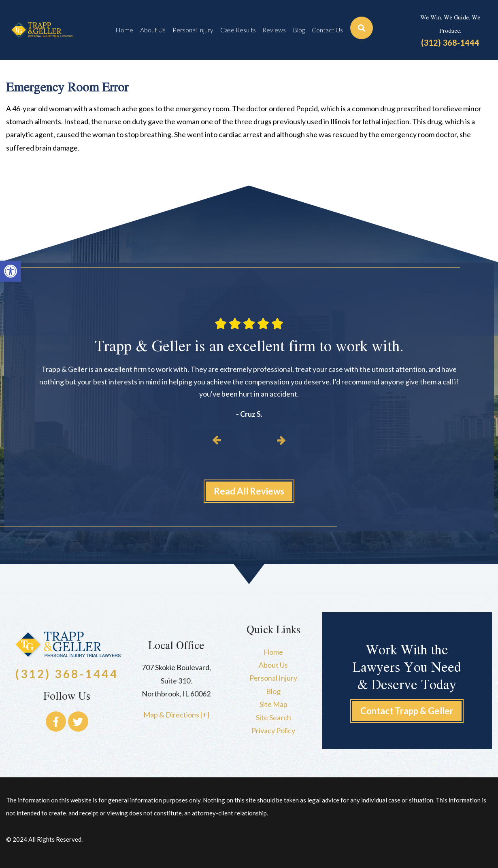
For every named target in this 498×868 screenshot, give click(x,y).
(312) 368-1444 (450, 42)
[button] (11, 271)
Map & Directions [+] (176, 715)
